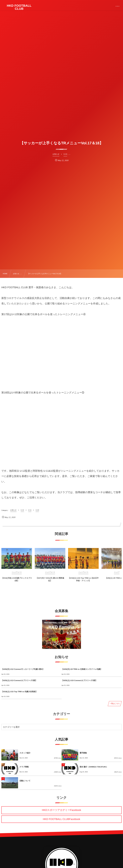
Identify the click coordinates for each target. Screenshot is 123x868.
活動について (25, 781)
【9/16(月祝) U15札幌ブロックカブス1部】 (17, 581)
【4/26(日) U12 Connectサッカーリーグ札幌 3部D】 (23, 669)
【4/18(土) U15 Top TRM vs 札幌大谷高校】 (19, 692)
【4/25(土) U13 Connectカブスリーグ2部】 (19, 680)
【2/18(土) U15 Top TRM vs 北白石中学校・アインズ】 (83, 581)
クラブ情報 (24, 767)
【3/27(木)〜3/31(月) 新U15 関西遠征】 (50, 581)
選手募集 (83, 753)
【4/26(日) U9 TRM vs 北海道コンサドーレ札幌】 (82, 669)
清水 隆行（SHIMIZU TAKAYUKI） (94, 767)
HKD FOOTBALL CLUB (19, 7)
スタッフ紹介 (25, 753)
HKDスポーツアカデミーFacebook (61, 810)
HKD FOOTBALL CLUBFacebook (61, 819)
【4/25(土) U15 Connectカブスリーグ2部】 (79, 680)
